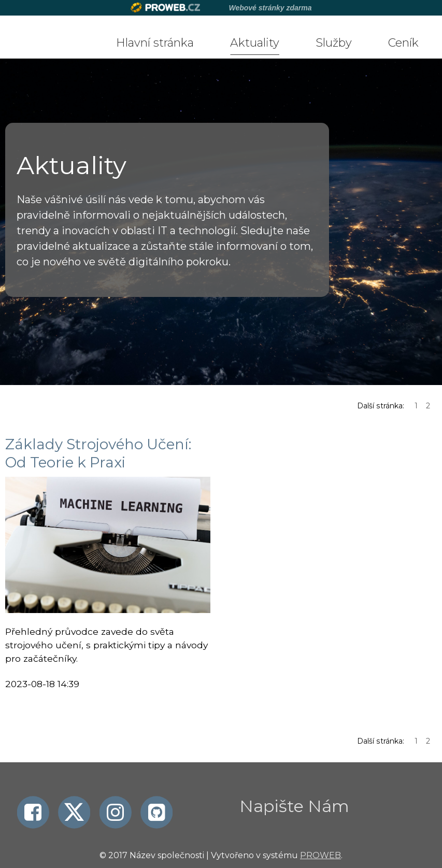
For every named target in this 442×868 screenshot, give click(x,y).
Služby (334, 43)
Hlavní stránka (155, 43)
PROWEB (320, 855)
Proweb (166, 8)
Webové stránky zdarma (270, 8)
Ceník (403, 43)
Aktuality (255, 43)
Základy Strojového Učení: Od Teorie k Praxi (98, 453)
